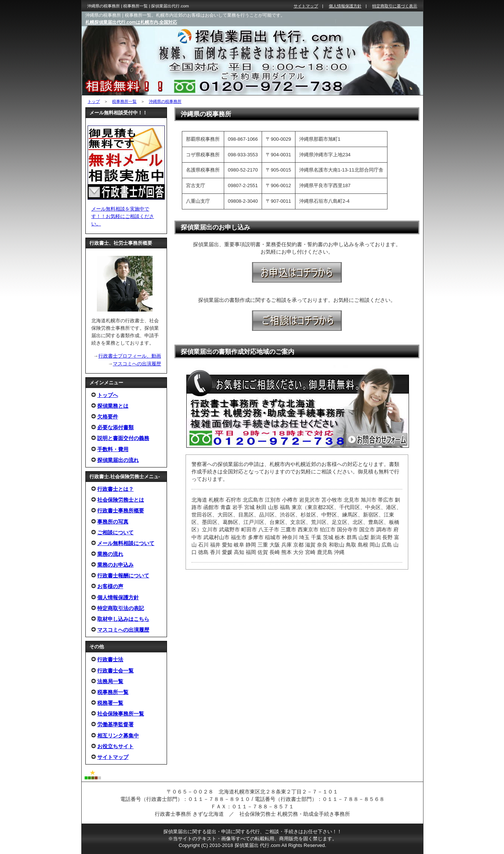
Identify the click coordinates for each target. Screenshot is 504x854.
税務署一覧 (110, 703)
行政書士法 (110, 659)
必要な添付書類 (115, 427)
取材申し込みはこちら (123, 619)
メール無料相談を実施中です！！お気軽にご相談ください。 (123, 216)
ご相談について (115, 532)
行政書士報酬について (123, 576)
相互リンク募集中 (118, 736)
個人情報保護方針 (118, 597)
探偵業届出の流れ (118, 460)
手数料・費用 (113, 449)
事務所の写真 (113, 522)
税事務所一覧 (124, 101)
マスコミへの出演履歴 (137, 364)
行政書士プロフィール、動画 (130, 356)
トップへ (108, 395)
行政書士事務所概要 (121, 511)
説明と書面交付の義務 (123, 438)
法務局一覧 (110, 681)
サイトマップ (113, 757)
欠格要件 (108, 417)
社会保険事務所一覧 (121, 714)
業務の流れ (110, 554)
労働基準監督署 (115, 724)
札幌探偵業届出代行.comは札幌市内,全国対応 (131, 22)
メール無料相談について (126, 543)
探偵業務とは (113, 406)
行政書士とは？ (115, 489)
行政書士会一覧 (115, 671)
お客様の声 (110, 586)
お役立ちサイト (115, 746)
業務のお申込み (115, 565)
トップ (94, 101)
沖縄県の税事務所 (165, 101)
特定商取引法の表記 (121, 608)
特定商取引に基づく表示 (395, 6)
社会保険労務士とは (121, 500)
